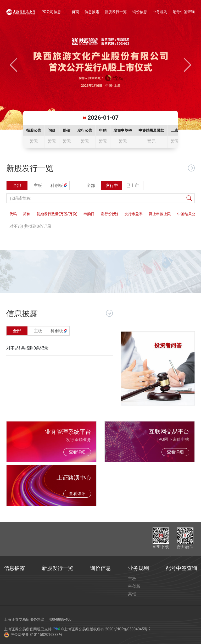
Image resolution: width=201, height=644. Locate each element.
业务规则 (160, 12)
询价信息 (140, 12)
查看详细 (77, 452)
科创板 (134, 586)
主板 (132, 579)
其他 (132, 594)
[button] (13, 65)
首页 (75, 12)
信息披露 (92, 12)
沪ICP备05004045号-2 (132, 629)
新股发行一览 (116, 12)
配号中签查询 (184, 12)
